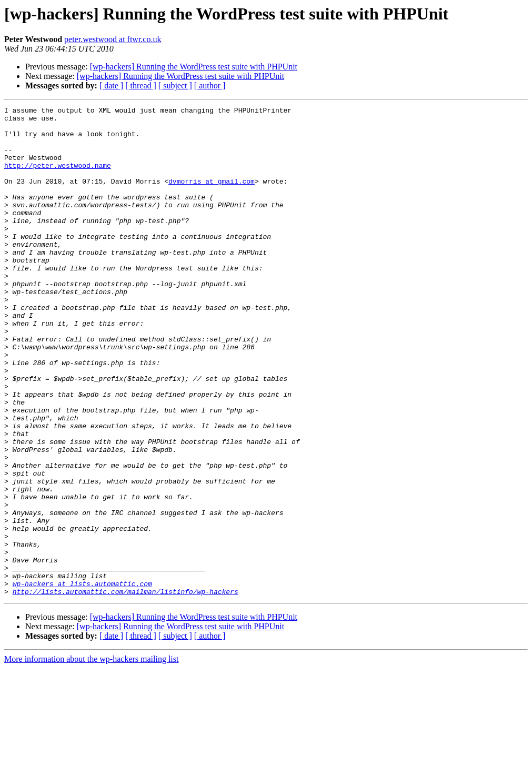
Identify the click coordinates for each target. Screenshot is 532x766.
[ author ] (210, 85)
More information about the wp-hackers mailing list (91, 757)
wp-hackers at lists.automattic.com (82, 680)
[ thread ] (141, 85)
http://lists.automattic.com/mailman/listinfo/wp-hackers (126, 689)
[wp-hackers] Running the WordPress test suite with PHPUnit (194, 67)
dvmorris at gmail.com (212, 197)
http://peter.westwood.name (58, 178)
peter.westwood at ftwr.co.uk (113, 39)
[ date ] (111, 85)
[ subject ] (175, 85)
